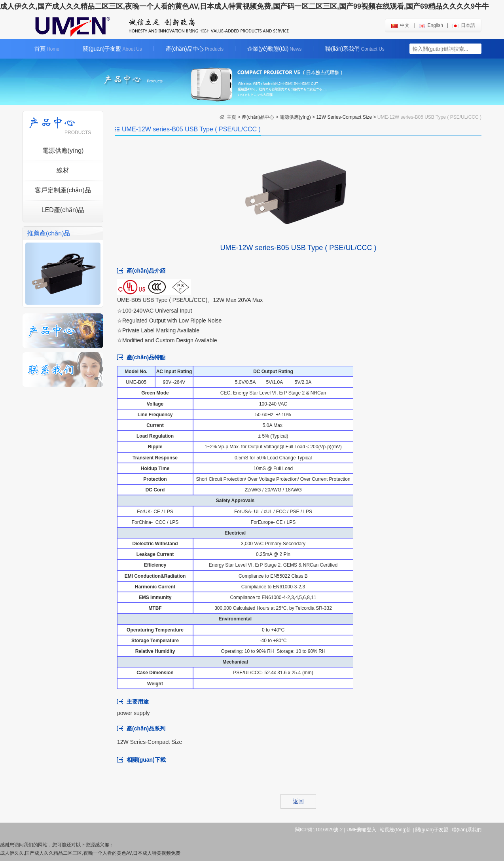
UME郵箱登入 (361, 830)
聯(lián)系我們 (355, 49)
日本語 (464, 25)
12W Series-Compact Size (344, 117)
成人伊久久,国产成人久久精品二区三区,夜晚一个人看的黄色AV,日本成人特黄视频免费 (90, 853)
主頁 (231, 117)
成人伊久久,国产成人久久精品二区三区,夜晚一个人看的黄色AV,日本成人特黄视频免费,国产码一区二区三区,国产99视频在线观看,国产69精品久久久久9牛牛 (244, 6)
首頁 (47, 49)
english (431, 25)
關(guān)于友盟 (113, 49)
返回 (298, 801)
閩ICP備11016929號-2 (319, 830)
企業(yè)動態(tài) (274, 49)
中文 (400, 25)
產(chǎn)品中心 (195, 49)
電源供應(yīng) (295, 117)
